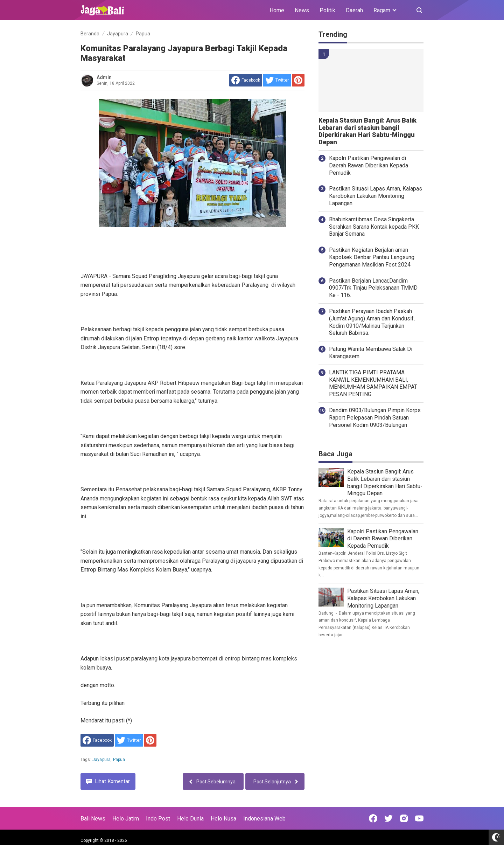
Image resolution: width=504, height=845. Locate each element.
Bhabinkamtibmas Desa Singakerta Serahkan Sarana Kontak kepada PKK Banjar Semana (374, 227)
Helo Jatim (126, 819)
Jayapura (101, 760)
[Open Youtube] (419, 818)
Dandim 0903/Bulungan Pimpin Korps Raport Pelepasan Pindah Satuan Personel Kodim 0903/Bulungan (375, 418)
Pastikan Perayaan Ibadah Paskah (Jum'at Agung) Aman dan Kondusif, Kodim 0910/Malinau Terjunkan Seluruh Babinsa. (372, 322)
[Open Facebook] (373, 818)
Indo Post (158, 819)
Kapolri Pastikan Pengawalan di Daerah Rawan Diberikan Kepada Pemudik (369, 165)
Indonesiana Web (264, 819)
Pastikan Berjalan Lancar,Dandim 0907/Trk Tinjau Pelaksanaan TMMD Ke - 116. (373, 288)
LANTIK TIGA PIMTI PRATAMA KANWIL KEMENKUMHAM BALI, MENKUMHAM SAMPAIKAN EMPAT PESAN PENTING (373, 383)
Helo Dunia (190, 819)
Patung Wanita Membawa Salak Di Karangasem (371, 353)
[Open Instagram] (404, 818)
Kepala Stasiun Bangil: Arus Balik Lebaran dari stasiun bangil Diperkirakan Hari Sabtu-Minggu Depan (367, 131)
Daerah (354, 10)
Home (277, 10)
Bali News (93, 819)
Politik (327, 10)
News (302, 10)
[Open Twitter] (388, 818)
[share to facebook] (246, 80)
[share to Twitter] (277, 80)
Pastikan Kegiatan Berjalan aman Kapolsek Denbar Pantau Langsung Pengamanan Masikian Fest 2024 (372, 257)
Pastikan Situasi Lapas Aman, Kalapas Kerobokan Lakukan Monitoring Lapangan (376, 196)
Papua (119, 760)
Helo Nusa (223, 819)
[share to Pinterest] (298, 80)
